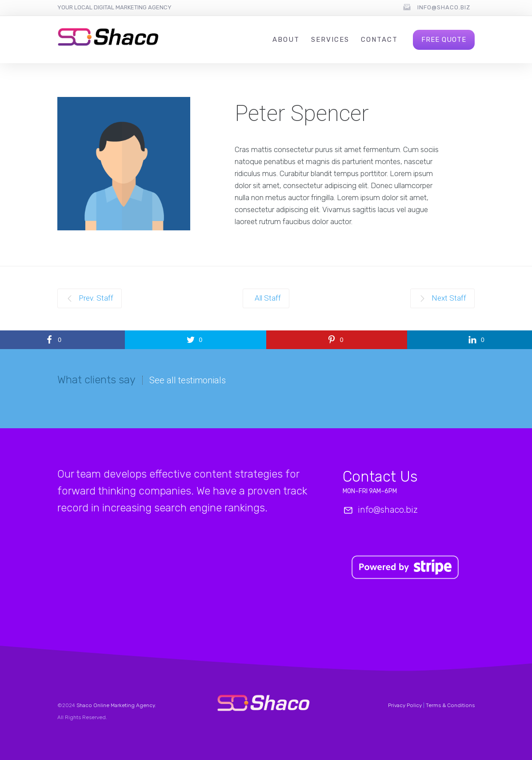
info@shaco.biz (444, 7)
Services (330, 40)
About (286, 40)
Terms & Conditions (450, 705)
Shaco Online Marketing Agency (116, 705)
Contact (379, 40)
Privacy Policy (405, 705)
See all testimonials (188, 380)
